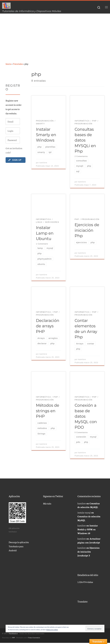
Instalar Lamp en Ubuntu (45, 234)
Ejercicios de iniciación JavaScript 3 (89, 553)
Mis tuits (47, 505)
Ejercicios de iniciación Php (87, 231)
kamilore (43, 163)
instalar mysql (84, 514)
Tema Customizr (34, 639)
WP (14, 639)
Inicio (8, 64)
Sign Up (15, 160)
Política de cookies (52, 630)
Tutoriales (18, 64)
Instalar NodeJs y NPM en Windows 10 (88, 531)
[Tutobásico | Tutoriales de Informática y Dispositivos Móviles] (7, 5)
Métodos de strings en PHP (48, 412)
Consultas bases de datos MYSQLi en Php (85, 140)
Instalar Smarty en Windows (46, 135)
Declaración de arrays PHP (48, 327)
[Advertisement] (55, 35)
